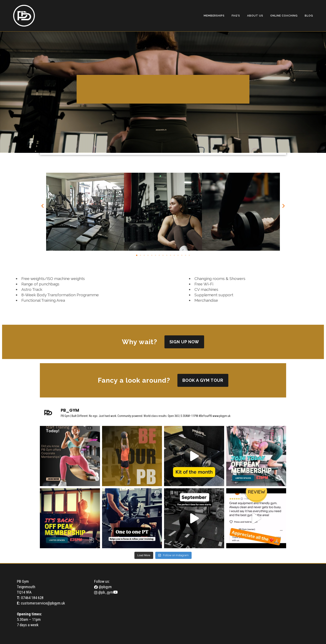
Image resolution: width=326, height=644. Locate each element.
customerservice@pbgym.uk (43, 603)
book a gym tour (203, 380)
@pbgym (103, 587)
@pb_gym (104, 592)
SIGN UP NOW (184, 342)
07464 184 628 (32, 598)
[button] (42, 206)
